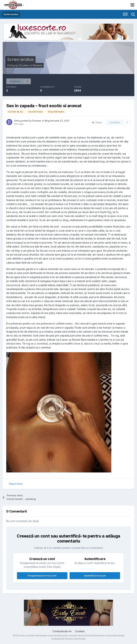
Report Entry (16, 484)
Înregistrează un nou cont (42, 576)
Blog (47, 121)
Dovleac (24, 65)
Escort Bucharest (116, 636)
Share (97, 122)
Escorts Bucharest (95, 636)
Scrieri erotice (20, 59)
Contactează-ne (62, 631)
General (37, 65)
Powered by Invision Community (68, 639)
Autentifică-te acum (95, 576)
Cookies (80, 631)
